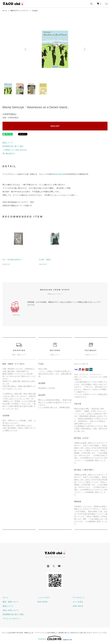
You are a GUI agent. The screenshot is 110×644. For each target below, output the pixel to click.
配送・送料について (10, 602)
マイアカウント (79, 598)
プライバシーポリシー (11, 619)
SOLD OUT (55, 126)
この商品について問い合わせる (15, 150)
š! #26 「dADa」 (46, 260)
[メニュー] (106, 4)
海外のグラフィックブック (19, 11)
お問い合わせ (78, 606)
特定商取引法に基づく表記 (13, 146)
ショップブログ (44, 598)
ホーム (5, 11)
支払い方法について (10, 610)
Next (84, 49)
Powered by (55, 638)
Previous (26, 49)
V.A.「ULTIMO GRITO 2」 (13, 260)
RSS (39, 602)
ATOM (45, 602)
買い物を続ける (9, 153)
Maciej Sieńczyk (59, 174)
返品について (8, 143)
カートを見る (78, 602)
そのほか (35, 11)
